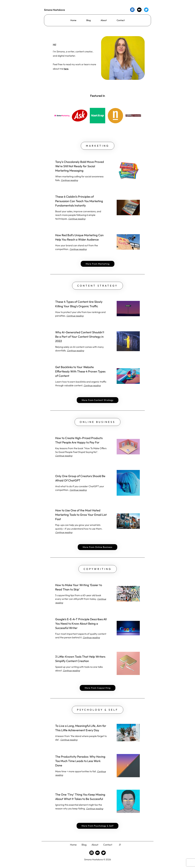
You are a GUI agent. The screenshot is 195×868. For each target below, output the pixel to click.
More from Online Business (97, 550)
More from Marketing (98, 265)
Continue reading (78, 220)
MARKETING (98, 146)
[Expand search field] (122, 849)
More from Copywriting (98, 691)
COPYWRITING (97, 572)
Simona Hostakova (56, 10)
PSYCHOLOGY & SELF (98, 713)
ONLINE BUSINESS (97, 424)
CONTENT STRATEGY (98, 287)
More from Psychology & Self (97, 830)
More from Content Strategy (98, 402)
